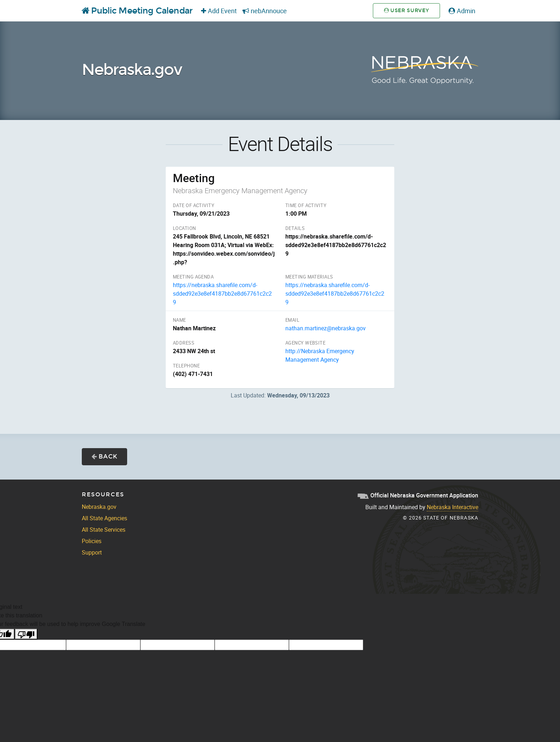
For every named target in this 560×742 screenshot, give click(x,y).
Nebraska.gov (132, 70)
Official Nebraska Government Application (418, 497)
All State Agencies (104, 519)
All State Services (104, 531)
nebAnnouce (265, 11)
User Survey (407, 11)
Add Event (219, 11)
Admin (462, 11)
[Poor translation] (26, 635)
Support (92, 553)
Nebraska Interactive (452, 508)
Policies (92, 542)
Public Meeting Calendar (137, 11)
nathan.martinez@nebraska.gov (326, 328)
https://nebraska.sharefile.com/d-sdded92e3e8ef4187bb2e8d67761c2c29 (222, 294)
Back (108, 457)
